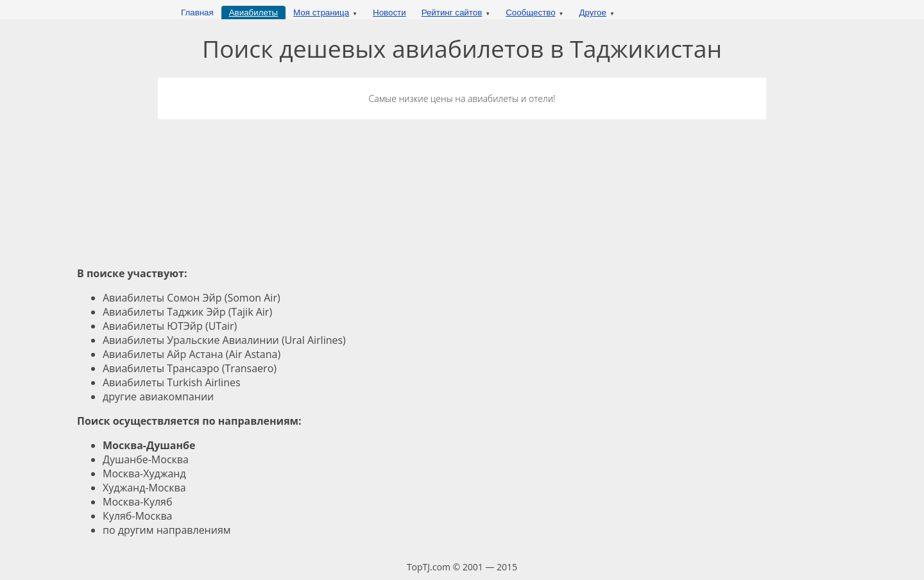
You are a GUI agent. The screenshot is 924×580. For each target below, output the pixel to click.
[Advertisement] (462, 180)
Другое (593, 13)
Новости (389, 13)
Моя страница (321, 13)
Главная (197, 13)
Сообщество (530, 13)
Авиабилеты (253, 13)
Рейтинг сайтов (452, 13)
